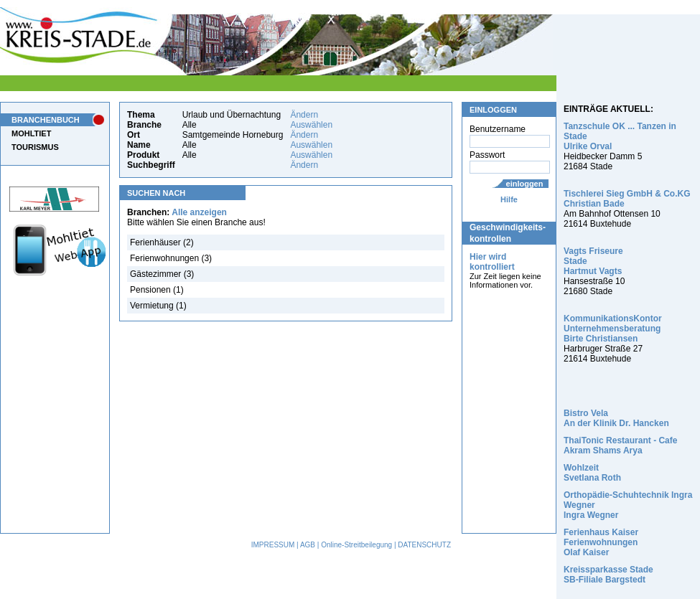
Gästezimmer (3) (162, 274)
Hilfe (509, 199)
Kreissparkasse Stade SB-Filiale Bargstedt (608, 575)
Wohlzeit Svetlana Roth (592, 473)
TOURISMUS (35, 147)
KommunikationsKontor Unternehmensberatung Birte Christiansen (613, 329)
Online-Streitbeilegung (356, 545)
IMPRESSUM (273, 545)
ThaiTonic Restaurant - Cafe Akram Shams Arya (620, 445)
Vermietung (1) (158, 306)
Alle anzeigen (199, 212)
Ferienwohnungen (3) (171, 258)
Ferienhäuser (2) (162, 242)
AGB (308, 545)
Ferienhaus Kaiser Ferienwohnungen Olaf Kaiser (601, 542)
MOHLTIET (31, 133)
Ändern (304, 115)
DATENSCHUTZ (424, 545)
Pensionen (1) (157, 290)
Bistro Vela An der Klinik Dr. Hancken (616, 418)
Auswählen (311, 125)
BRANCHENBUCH (46, 120)
